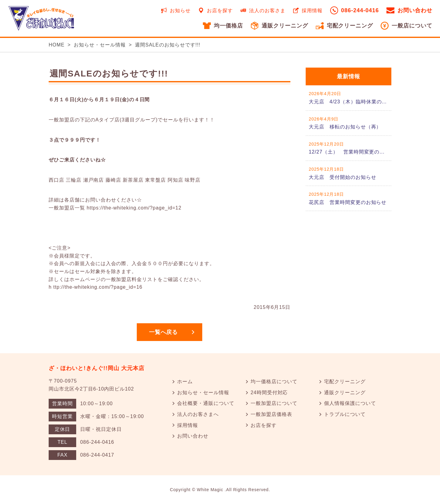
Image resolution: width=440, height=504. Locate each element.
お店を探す (220, 11)
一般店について (412, 26)
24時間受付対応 (269, 393)
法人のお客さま (267, 11)
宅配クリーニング (350, 26)
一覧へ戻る (164, 332)
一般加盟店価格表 (271, 414)
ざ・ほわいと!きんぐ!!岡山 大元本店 (97, 368)
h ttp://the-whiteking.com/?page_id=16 (95, 287)
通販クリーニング (285, 26)
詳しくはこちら (349, 98)
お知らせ (180, 11)
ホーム (185, 382)
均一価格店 (228, 26)
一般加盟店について (274, 403)
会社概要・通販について (206, 403)
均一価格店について (274, 382)
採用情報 (312, 11)
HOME (57, 45)
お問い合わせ (415, 10)
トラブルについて (345, 414)
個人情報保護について (350, 403)
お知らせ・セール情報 (100, 45)
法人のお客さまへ (198, 414)
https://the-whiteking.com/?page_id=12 (134, 208)
